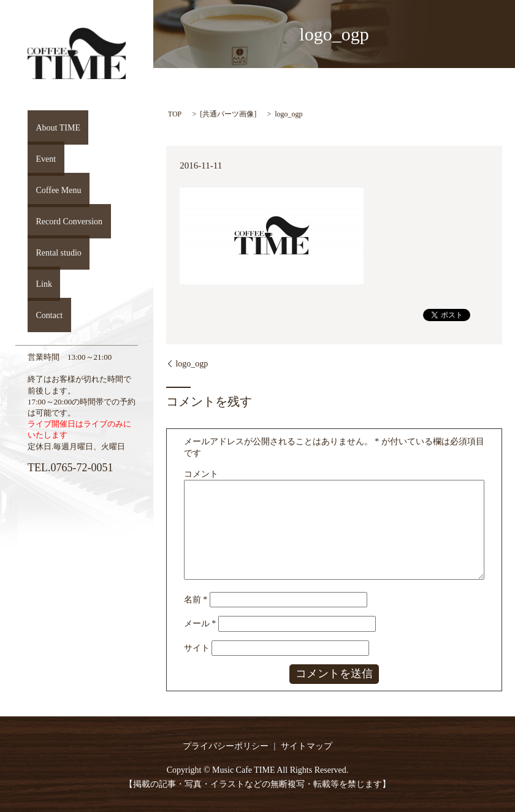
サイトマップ (307, 746)
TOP (175, 114)
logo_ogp (192, 364)
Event (38, 159)
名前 (196, 600)
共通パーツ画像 (228, 114)
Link (36, 284)
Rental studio (52, 252)
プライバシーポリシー (226, 746)
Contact (42, 315)
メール (200, 624)
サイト (197, 648)
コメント (201, 474)
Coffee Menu (52, 190)
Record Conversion (63, 221)
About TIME (51, 127)
